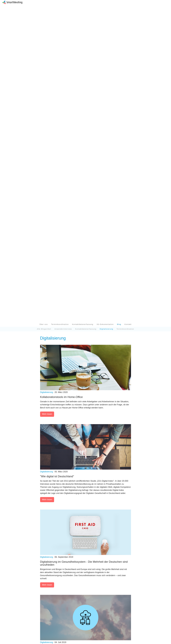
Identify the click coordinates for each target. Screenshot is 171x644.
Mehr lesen (47, 414)
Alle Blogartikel (44, 329)
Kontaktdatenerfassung (83, 324)
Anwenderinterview (63, 329)
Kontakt (128, 324)
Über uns (44, 324)
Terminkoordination (60, 324)
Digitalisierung (47, 392)
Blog (119, 324)
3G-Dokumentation (105, 324)
